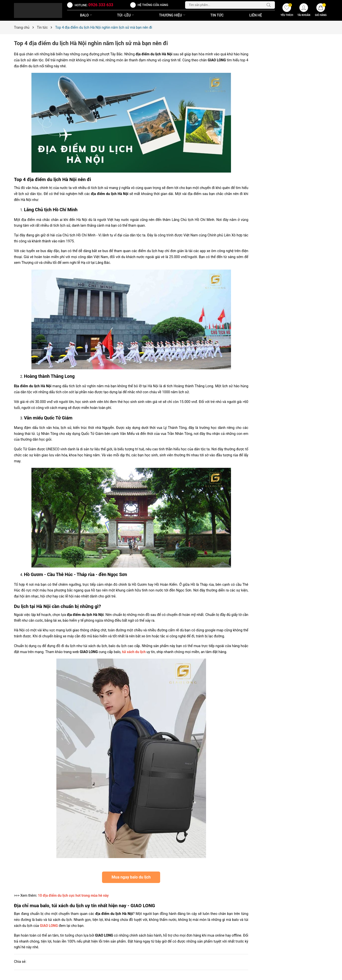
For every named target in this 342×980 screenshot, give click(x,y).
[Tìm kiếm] (270, 5)
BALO (87, 15)
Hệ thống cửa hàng (153, 5)
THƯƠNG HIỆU (173, 15)
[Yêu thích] (287, 10)
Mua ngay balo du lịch (131, 877)
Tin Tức (217, 15)
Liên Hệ (256, 15)
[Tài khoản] (304, 10)
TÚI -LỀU (126, 15)
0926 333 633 (101, 5)
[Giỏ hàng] (321, 10)
